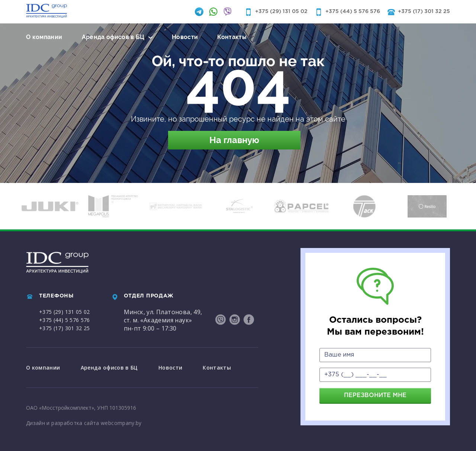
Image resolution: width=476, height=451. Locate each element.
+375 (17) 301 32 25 (424, 12)
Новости (185, 37)
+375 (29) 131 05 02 (281, 12)
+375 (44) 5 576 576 (353, 12)
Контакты (232, 37)
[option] (50, 206)
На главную (234, 140)
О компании (44, 37)
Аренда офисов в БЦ (113, 37)
